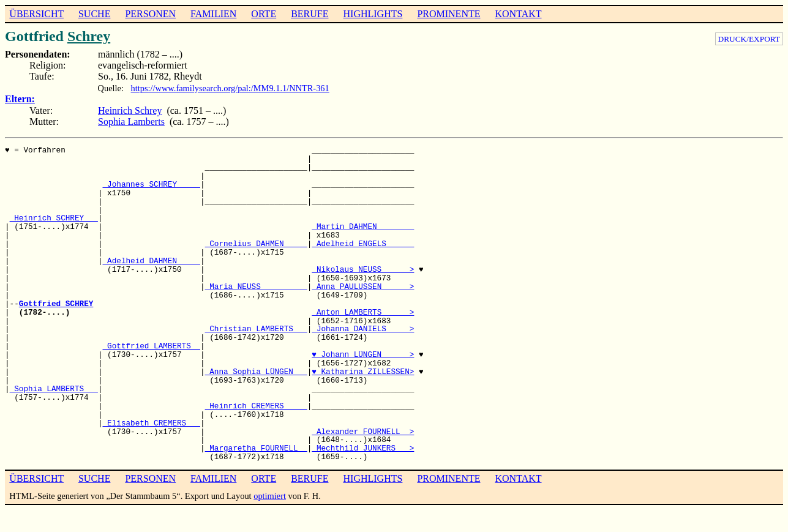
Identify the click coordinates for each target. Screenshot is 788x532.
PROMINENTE (448, 14)
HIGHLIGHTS (373, 14)
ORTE (264, 14)
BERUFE (310, 14)
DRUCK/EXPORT (749, 39)
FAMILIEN (213, 14)
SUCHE (94, 14)
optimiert (270, 496)
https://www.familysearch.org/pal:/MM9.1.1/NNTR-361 (230, 88)
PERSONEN (150, 14)
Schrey (89, 36)
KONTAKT (518, 14)
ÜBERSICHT (36, 14)
